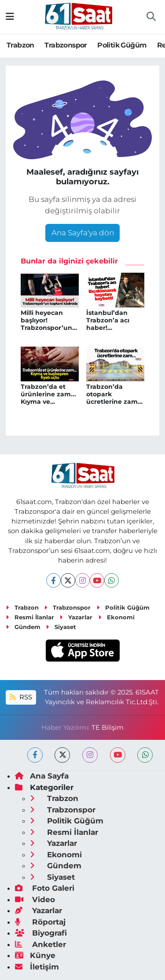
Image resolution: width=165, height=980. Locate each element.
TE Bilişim (108, 728)
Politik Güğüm (122, 45)
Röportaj (40, 922)
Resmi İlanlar (30, 617)
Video (35, 900)
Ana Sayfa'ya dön (83, 233)
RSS (21, 697)
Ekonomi (116, 617)
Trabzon (20, 45)
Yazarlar (76, 617)
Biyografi (41, 933)
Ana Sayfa (42, 776)
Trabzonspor (66, 45)
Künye (35, 955)
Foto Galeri (45, 888)
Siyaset (61, 627)
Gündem (23, 627)
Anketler (40, 944)
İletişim (37, 967)
